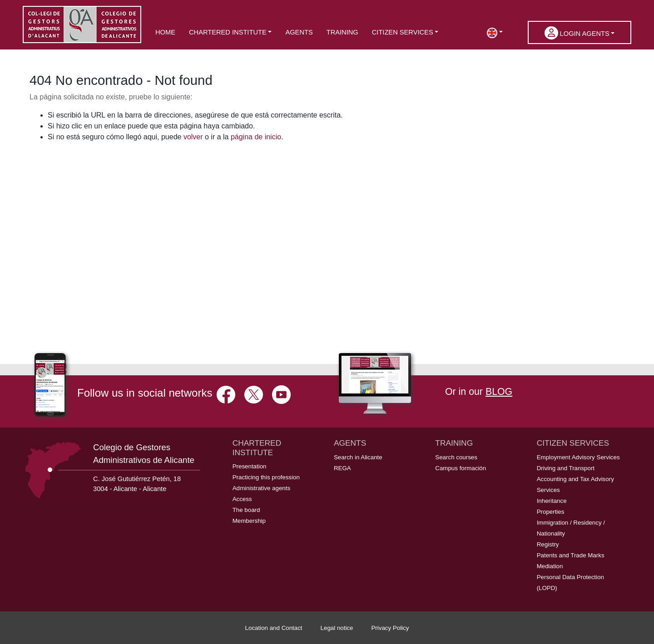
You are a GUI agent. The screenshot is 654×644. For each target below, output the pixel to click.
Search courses (456, 457)
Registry (548, 544)
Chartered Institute (228, 32)
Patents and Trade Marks (571, 555)
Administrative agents (261, 488)
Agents (299, 32)
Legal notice (337, 628)
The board (246, 510)
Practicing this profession (266, 477)
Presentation (250, 466)
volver (193, 137)
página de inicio (256, 137)
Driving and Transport (566, 468)
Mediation (550, 566)
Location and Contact (274, 628)
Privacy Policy (390, 628)
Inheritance (552, 501)
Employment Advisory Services (578, 457)
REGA (342, 468)
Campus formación (461, 468)
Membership (249, 521)
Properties (551, 512)
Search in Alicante (358, 457)
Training (342, 32)
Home (165, 32)
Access (242, 499)
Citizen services (403, 32)
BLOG (499, 392)
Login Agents (577, 33)
